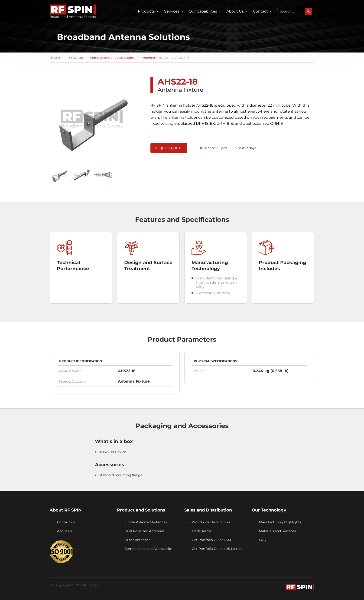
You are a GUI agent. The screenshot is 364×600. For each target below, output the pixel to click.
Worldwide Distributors (211, 522)
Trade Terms (202, 531)
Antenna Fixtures (155, 58)
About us (64, 531)
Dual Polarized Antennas (144, 531)
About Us (235, 11)
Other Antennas (137, 540)
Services (172, 11)
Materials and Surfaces (277, 531)
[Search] (308, 11)
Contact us (66, 522)
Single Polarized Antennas (146, 522)
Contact (260, 11)
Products (146, 11)
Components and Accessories (112, 58)
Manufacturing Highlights (280, 522)
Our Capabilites (203, 11)
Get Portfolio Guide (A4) (211, 540)
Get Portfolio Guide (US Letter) (217, 549)
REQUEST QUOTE (169, 148)
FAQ (263, 540)
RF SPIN (56, 58)
